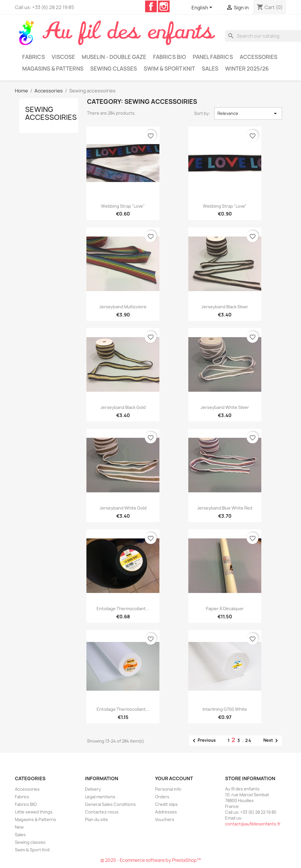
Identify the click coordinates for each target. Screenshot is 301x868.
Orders (162, 797)
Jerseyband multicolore (123, 307)
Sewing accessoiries (51, 113)
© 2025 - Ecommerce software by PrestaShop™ (151, 860)
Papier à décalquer (225, 609)
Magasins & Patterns (53, 69)
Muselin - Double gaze (114, 57)
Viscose (63, 57)
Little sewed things (34, 812)
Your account (174, 778)
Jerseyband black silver (225, 307)
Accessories (259, 57)
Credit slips (166, 804)
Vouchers (165, 819)
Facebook (151, 6)
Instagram (164, 6)
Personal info (168, 789)
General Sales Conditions (110, 804)
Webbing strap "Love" (123, 206)
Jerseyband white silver (225, 407)
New (19, 827)
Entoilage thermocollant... (123, 609)
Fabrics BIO (169, 57)
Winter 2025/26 (247, 69)
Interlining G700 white (225, 709)
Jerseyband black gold (123, 407)
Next (272, 741)
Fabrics (34, 57)
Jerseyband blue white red (225, 508)
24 (248, 740)
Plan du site (96, 819)
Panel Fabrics (213, 57)
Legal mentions (100, 797)
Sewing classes (114, 69)
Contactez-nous (102, 812)
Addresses (166, 812)
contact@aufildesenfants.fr (253, 824)
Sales (210, 69)
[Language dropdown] (203, 8)
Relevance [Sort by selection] (248, 113)
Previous (203, 741)
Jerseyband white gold (123, 508)
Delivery (93, 789)
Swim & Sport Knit (169, 69)
